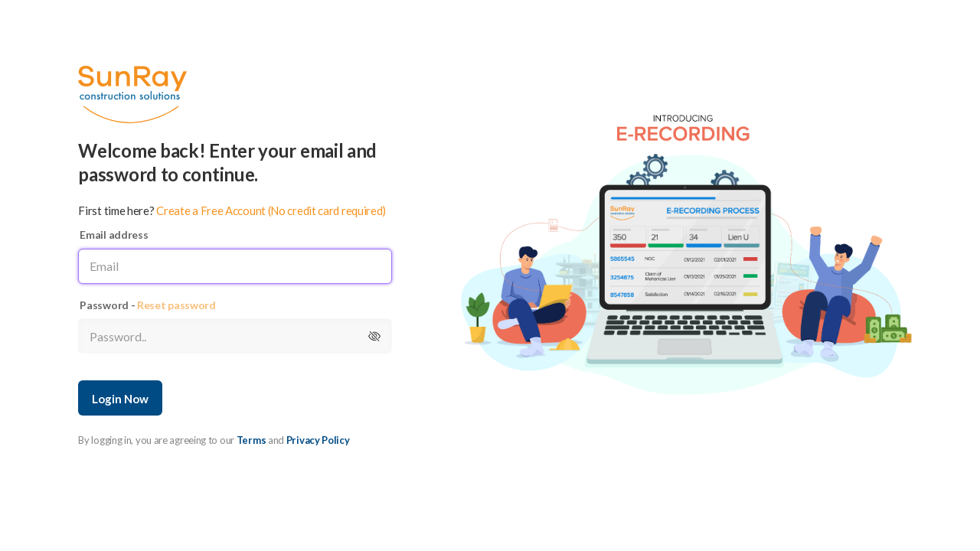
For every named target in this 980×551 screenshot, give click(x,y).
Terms (252, 440)
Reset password (176, 305)
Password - (148, 305)
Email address (114, 235)
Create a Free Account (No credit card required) (271, 210)
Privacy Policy (318, 440)
